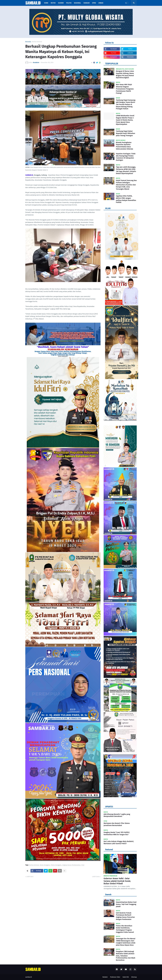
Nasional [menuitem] (77, 3)
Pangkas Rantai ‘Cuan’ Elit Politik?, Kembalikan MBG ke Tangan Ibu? (117, 833)
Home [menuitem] (46, 3)
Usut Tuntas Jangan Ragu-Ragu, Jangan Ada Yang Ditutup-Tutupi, (63, 353)
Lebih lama (96, 877)
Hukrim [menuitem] (61, 3)
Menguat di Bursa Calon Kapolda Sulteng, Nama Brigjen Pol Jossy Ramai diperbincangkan (125, 74)
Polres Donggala (56, 865)
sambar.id (29, 977)
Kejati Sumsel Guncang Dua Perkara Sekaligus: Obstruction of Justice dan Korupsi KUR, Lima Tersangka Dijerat (126, 185)
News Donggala (45, 865)
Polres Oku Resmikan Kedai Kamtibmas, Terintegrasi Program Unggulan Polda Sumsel (125, 929)
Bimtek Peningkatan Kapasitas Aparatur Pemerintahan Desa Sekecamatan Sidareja (124, 146)
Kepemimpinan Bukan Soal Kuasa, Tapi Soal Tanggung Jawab (126, 904)
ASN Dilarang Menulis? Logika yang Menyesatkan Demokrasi (117, 815)
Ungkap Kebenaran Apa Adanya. (63, 355)
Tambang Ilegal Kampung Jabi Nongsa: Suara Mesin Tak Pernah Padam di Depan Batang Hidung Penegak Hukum (126, 104)
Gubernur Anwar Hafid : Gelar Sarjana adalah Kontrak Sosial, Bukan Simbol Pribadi (117, 881)
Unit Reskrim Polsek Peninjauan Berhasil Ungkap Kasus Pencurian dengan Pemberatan (125, 916)
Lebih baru (30, 877)
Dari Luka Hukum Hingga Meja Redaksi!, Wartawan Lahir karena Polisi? (119, 842)
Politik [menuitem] (69, 3)
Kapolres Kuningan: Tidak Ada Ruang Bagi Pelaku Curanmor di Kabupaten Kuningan (126, 157)
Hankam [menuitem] (87, 3)
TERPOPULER (112, 64)
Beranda (28, 42)
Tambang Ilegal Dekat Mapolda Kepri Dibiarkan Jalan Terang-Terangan (125, 133)
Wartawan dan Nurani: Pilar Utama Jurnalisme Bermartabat (117, 824)
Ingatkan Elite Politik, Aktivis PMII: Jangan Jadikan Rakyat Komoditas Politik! (126, 199)
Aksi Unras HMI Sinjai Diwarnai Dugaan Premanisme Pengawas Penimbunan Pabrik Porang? (125, 89)
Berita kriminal (37, 42)
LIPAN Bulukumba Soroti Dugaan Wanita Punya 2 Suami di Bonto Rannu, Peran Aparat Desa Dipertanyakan (125, 120)
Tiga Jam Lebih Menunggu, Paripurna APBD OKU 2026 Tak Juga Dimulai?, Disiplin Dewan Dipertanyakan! (126, 170)
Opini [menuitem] (94, 3)
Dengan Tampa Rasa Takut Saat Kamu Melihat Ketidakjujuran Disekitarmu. (63, 351)
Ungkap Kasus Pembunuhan (71, 865)
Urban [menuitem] (101, 3)
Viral (83, 865)
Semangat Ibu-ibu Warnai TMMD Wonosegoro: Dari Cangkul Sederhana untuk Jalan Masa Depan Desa (126, 942)
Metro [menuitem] (53, 3)
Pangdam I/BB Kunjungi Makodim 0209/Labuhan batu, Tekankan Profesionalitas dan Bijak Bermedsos (126, 956)
